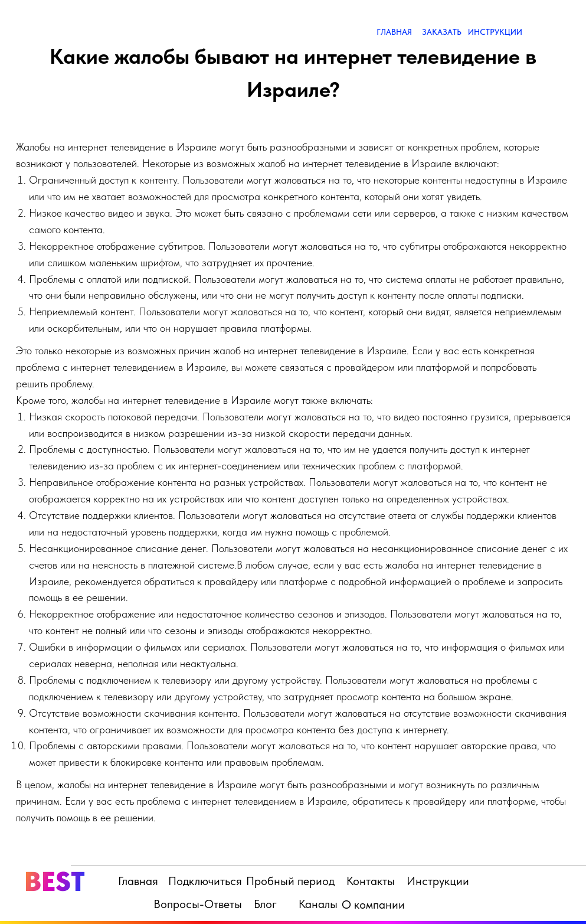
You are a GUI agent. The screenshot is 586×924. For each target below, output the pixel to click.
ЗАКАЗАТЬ (442, 32)
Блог (265, 904)
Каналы (318, 904)
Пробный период (290, 881)
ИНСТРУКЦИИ (495, 32)
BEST (55, 881)
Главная (138, 881)
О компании (373, 905)
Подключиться (205, 881)
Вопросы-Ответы (198, 904)
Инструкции (438, 881)
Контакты (371, 881)
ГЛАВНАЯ (394, 32)
